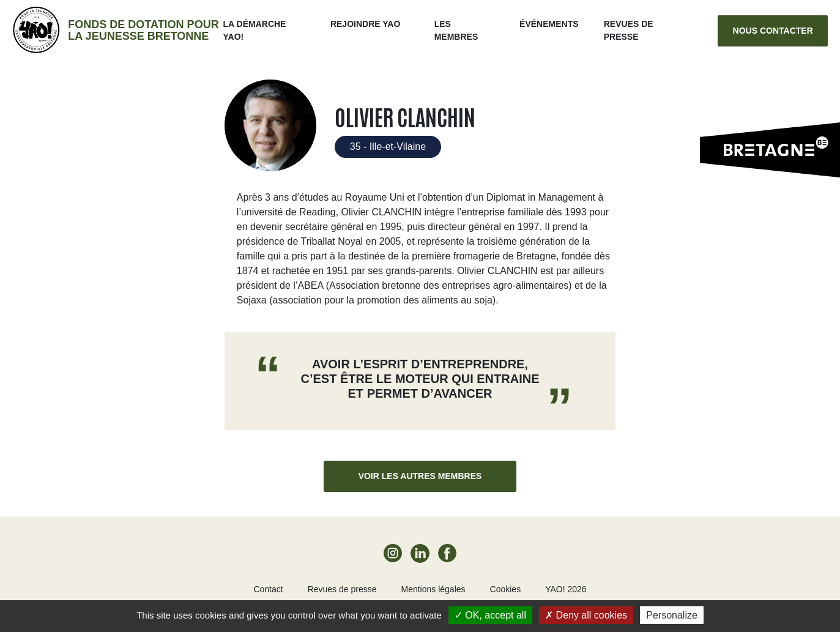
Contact (268, 589)
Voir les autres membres (420, 476)
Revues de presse (342, 589)
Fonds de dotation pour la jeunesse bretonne (143, 30)
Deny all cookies (586, 615)
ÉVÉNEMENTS (549, 24)
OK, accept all (490, 615)
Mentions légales (433, 589)
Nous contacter (773, 31)
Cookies (506, 589)
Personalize (672, 615)
